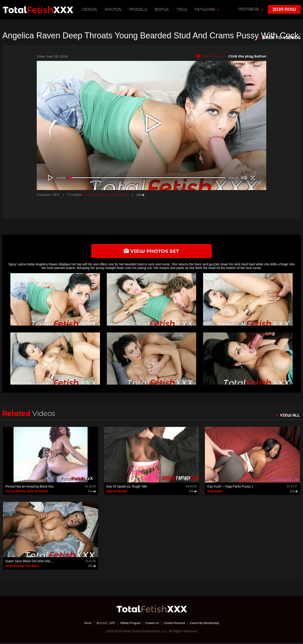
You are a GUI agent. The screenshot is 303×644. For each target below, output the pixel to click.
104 (150, 195)
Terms (79, 624)
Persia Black (15, 492)
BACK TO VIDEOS (281, 38)
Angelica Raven (96, 195)
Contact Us (152, 624)
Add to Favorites (208, 57)
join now (284, 9)
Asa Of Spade (117, 492)
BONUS (162, 10)
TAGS (182, 10)
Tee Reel (32, 567)
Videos (90, 10)
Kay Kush (215, 492)
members (251, 9)
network (207, 10)
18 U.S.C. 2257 (99, 624)
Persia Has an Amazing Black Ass (29, 488)
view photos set (152, 252)
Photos (114, 10)
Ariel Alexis (14, 567)
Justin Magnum (124, 195)
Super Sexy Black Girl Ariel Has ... (30, 563)
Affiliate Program (127, 624)
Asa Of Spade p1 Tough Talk (127, 488)
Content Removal (177, 624)
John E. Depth (38, 492)
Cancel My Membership (211, 624)
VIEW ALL (289, 417)
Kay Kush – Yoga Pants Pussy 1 (230, 488)
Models (139, 10)
